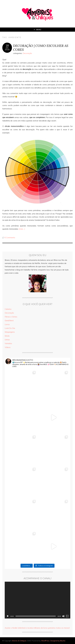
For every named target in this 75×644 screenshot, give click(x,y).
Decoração (27, 53)
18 (7, 46)
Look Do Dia (10, 328)
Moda (7, 336)
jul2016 (7, 49)
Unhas (7, 340)
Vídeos (8, 347)
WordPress (45, 641)
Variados (8, 343)
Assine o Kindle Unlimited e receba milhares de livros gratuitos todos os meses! (37, 628)
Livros (7, 324)
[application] (37, 600)
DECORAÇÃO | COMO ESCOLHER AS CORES (41, 48)
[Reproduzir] (8, 616)
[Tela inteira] (67, 616)
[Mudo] (63, 616)
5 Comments (10, 238)
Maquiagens (10, 332)
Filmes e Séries (11, 317)
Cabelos (8, 309)
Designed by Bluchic (58, 641)
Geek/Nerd (9, 321)
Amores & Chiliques (19, 641)
